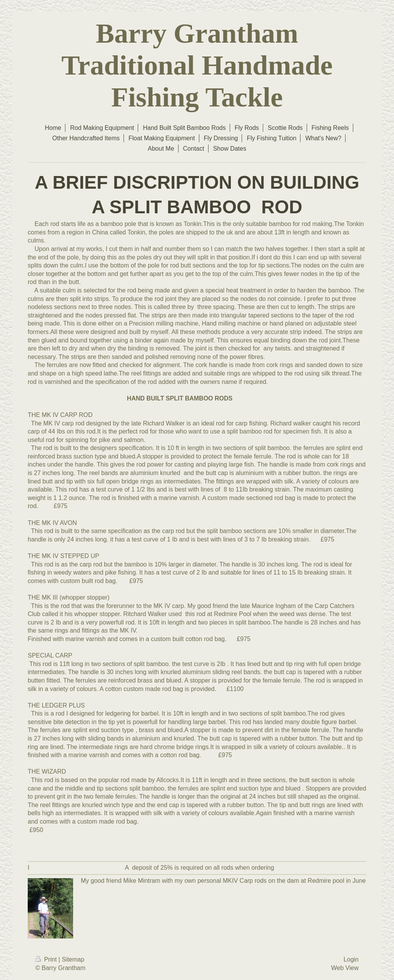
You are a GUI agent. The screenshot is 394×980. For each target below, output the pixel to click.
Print (47, 959)
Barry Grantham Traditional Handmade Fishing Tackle (197, 65)
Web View (345, 968)
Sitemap (73, 959)
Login (351, 959)
